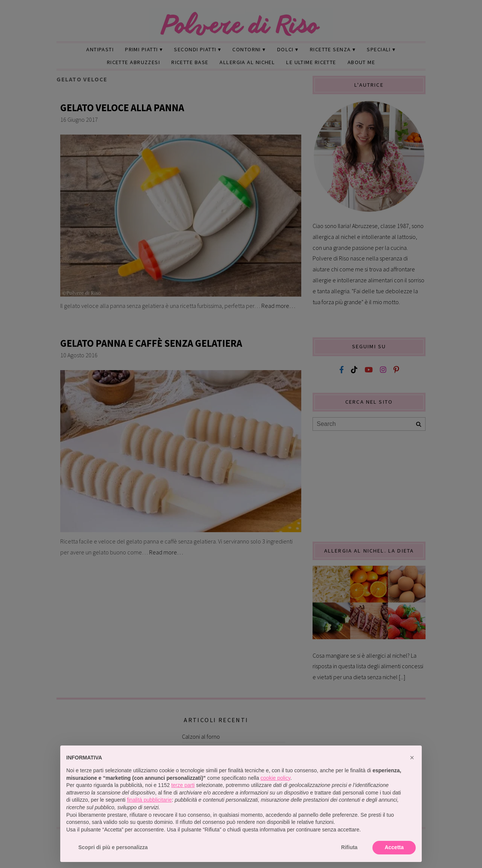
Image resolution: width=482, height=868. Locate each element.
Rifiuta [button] (349, 847)
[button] (412, 758)
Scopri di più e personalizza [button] (113, 847)
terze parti (183, 785)
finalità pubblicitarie (149, 800)
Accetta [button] (394, 847)
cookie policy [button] (275, 778)
